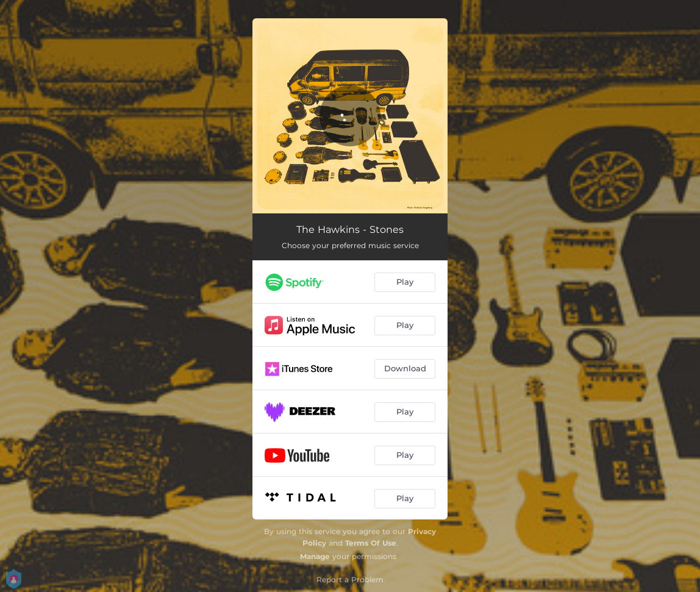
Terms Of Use (371, 543)
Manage (315, 556)
